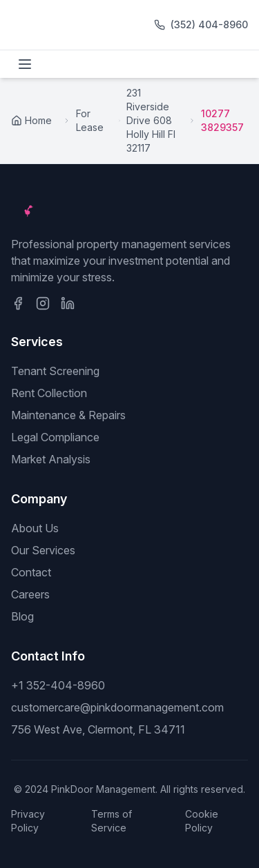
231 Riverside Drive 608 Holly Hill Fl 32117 (151, 120)
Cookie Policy (202, 821)
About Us (35, 528)
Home (31, 120)
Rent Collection (49, 393)
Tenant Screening (55, 371)
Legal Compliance (55, 437)
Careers (30, 594)
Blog (22, 616)
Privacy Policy (28, 821)
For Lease (90, 120)
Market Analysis (51, 459)
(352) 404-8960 (209, 24)
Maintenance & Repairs (68, 415)
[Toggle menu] (25, 64)
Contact (31, 572)
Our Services (43, 550)
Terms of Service (112, 821)
